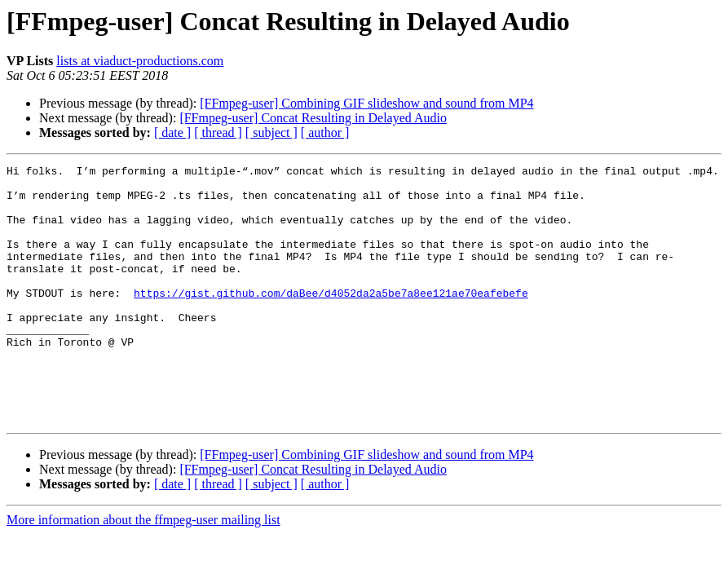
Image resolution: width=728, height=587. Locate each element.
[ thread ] (218, 132)
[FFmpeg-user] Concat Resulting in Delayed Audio (313, 118)
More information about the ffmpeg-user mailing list (143, 571)
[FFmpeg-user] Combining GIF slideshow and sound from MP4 (366, 103)
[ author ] (325, 132)
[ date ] (172, 132)
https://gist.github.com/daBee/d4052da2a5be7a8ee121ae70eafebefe (331, 320)
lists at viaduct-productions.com (140, 61)
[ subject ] (271, 132)
